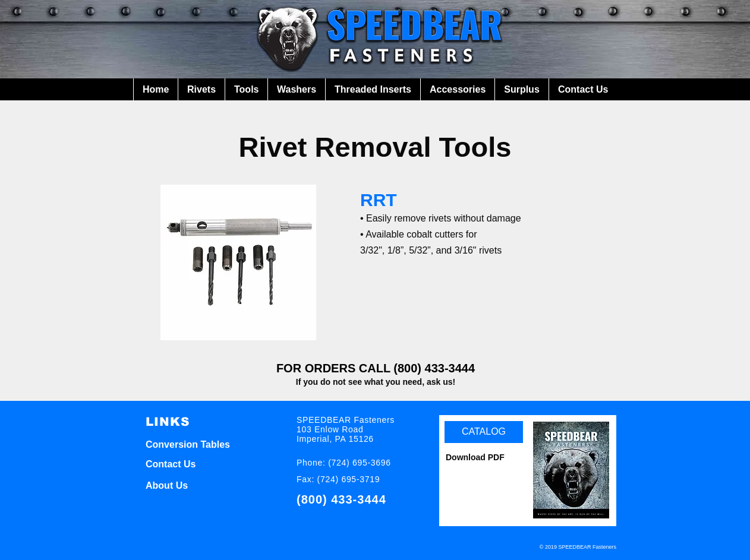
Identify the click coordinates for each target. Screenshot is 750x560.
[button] (201, 89)
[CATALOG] (484, 432)
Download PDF (475, 457)
